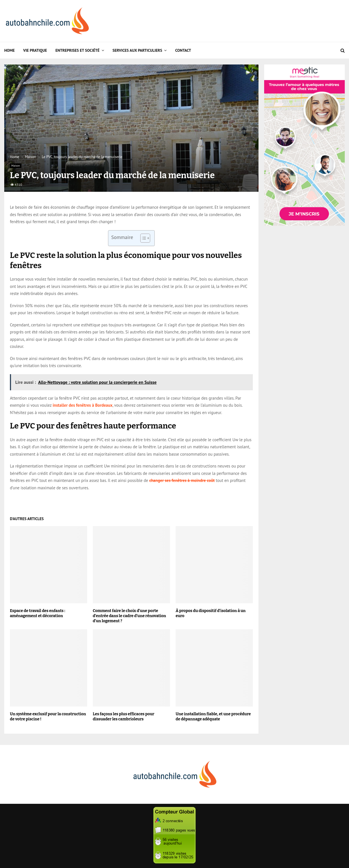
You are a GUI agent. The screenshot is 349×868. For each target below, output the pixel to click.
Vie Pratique (35, 50)
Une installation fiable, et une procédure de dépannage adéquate (213, 717)
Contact (183, 50)
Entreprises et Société (77, 50)
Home (9, 50)
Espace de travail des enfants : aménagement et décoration (37, 613)
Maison (16, 166)
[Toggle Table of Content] (142, 238)
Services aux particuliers (137, 50)
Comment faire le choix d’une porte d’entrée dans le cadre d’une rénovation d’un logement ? (129, 616)
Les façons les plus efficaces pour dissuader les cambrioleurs (124, 717)
